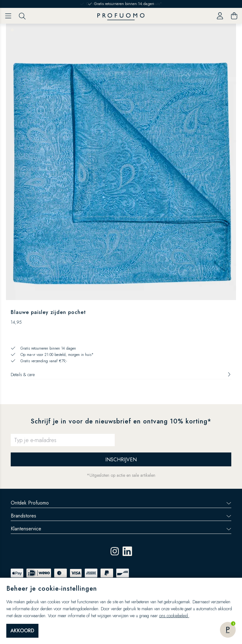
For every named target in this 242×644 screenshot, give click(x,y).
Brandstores (121, 516)
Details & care (121, 375)
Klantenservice (121, 529)
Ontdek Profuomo (121, 503)
